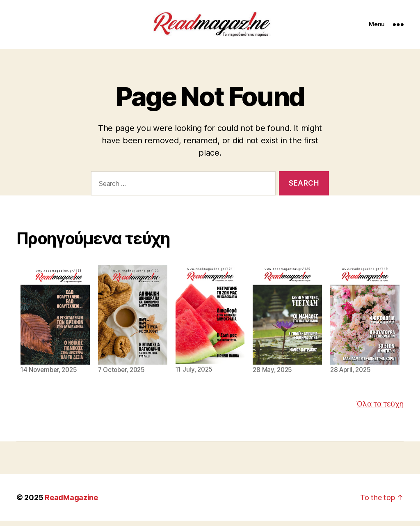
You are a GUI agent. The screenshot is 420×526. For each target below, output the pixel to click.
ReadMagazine (71, 503)
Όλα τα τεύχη (380, 409)
